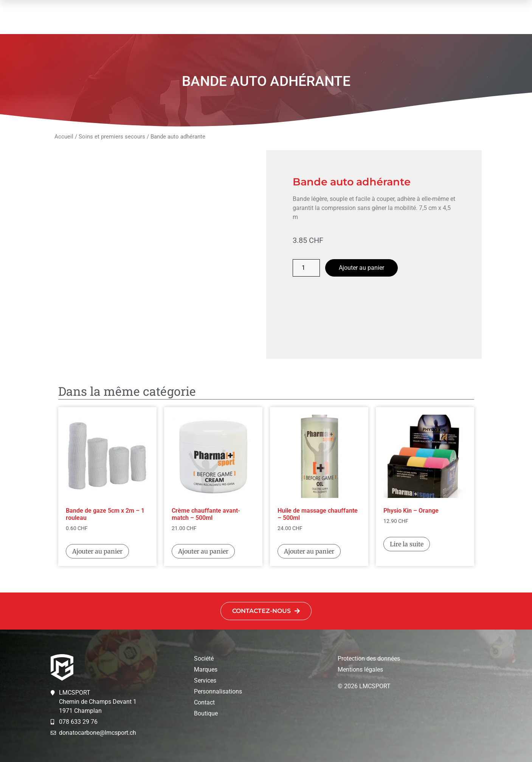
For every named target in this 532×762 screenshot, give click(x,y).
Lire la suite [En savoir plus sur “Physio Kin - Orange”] (407, 544)
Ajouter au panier (361, 268)
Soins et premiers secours (112, 137)
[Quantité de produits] (306, 268)
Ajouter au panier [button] (97, 551)
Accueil (64, 137)
